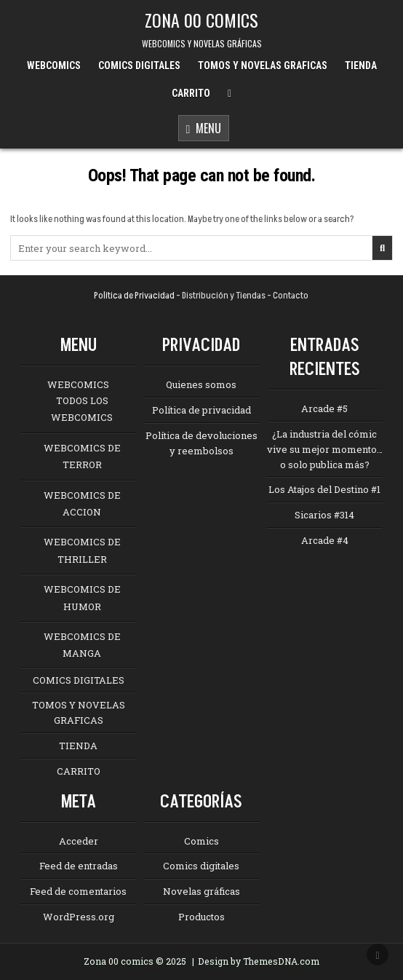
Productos (201, 917)
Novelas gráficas (201, 891)
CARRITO (191, 93)
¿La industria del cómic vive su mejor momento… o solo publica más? (325, 449)
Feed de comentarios (78, 891)
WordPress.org (79, 917)
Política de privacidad (201, 410)
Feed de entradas (79, 866)
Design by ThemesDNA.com (259, 961)
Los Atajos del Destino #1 (324, 489)
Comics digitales (201, 866)
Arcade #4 (325, 540)
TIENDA (361, 66)
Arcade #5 (324, 408)
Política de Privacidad (134, 296)
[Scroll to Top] (378, 955)
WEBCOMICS (54, 66)
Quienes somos (201, 384)
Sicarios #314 (324, 515)
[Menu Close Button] (230, 94)
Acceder (79, 841)
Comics (201, 841)
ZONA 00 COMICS (201, 20)
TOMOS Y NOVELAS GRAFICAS (263, 66)
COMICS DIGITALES (139, 66)
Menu (204, 129)
